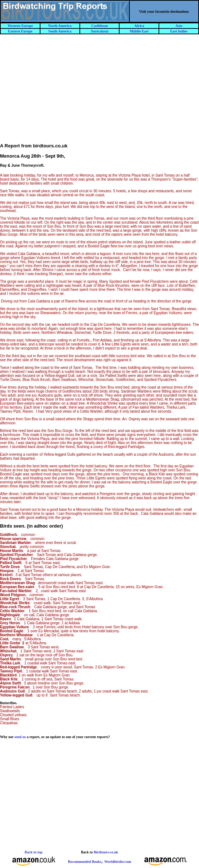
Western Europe (20, 26)
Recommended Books (85, 862)
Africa (139, 26)
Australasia (100, 31)
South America (60, 31)
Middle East (139, 31)
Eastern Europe (20, 31)
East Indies (179, 31)
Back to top (34, 852)
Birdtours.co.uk (106, 852)
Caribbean (99, 26)
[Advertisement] (100, 92)
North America (60, 26)
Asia (179, 26)
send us (20, 737)
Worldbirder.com (118, 862)
